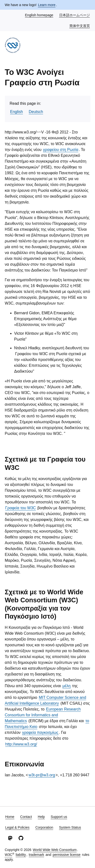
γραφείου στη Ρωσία (61, 150)
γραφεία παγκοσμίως (40, 732)
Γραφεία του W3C (21, 508)
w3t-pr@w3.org (42, 775)
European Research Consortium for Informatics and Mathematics (43, 715)
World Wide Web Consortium (55, 850)
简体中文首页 (80, 26)
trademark (36, 855)
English (17, 112)
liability (21, 855)
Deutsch (36, 112)
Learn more (47, 5)
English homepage (39, 15)
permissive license (66, 855)
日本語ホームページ (75, 15)
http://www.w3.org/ (21, 744)
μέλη (66, 686)
